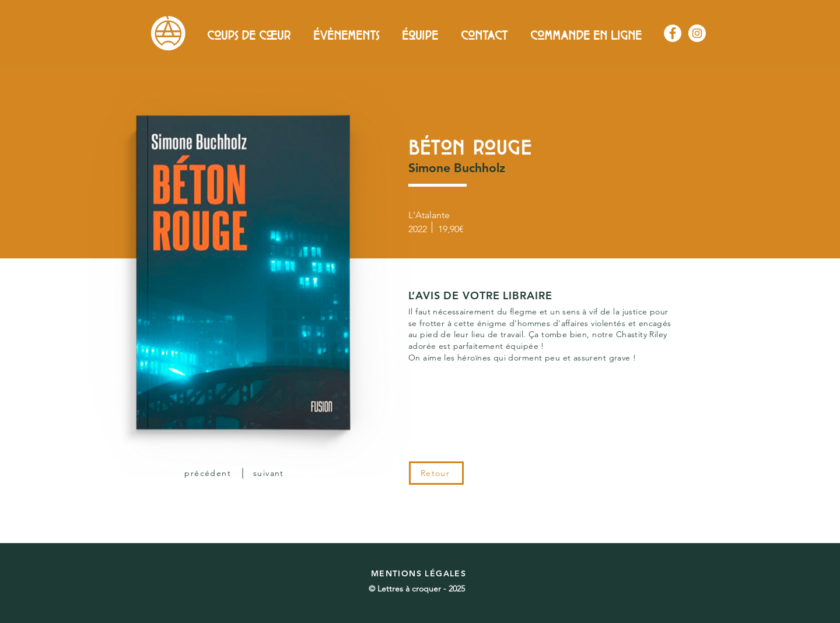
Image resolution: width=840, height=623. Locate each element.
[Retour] (436, 473)
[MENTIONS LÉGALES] (420, 573)
